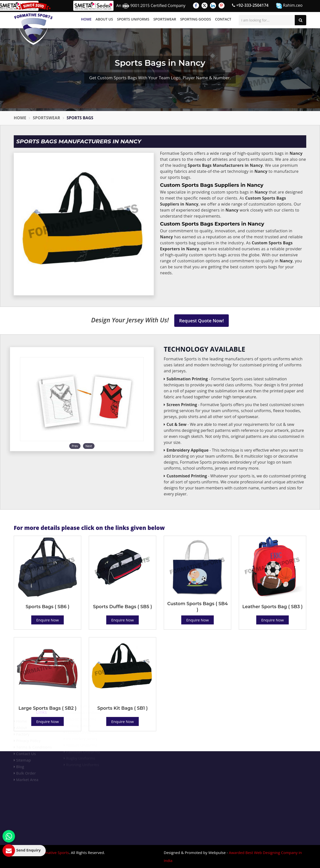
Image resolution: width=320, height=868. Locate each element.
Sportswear (165, 19)
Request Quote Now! (202, 321)
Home (86, 19)
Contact (223, 19)
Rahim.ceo (289, 6)
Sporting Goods (196, 19)
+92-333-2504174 (250, 5)
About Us (104, 19)
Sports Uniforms (133, 19)
